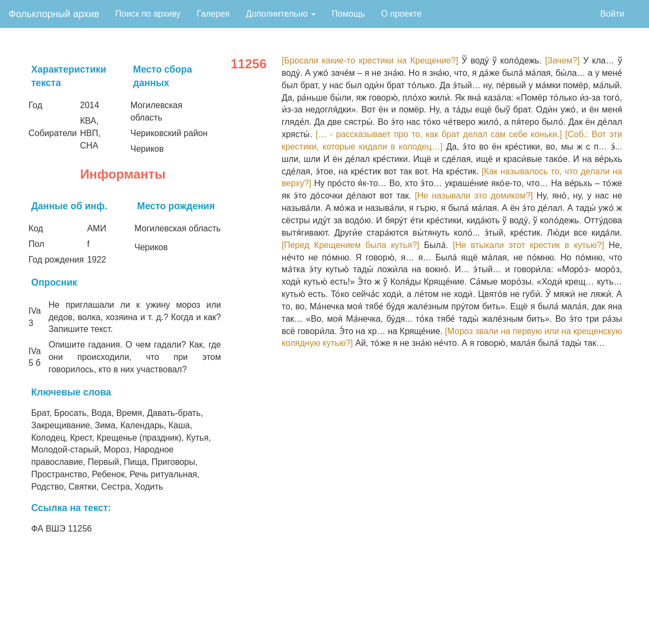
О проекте (401, 14)
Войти (612, 14)
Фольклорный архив (54, 14)
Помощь (348, 14)
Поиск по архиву (148, 14)
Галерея (213, 14)
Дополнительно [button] (281, 14)
